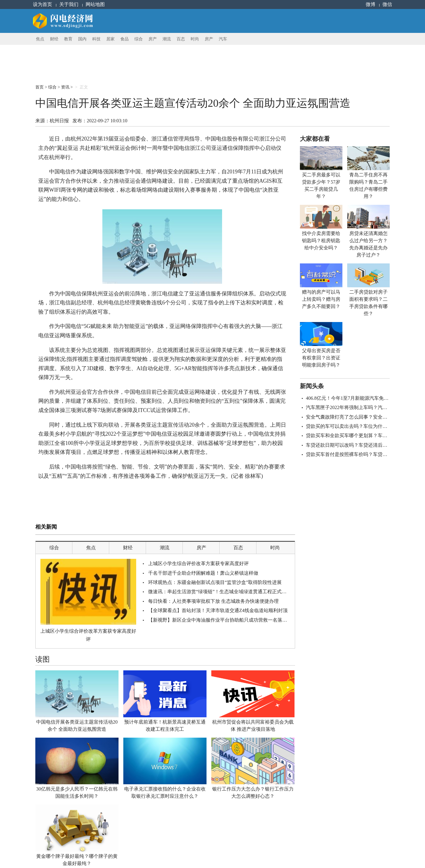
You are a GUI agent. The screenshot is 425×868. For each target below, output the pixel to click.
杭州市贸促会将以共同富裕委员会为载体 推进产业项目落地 (253, 726)
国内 (82, 39)
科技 (96, 39)
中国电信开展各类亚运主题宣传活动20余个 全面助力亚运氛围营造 (77, 726)
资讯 (65, 87)
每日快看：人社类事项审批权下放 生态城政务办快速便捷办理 (213, 601)
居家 (110, 39)
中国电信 (58, 497)
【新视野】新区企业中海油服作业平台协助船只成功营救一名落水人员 (222, 620)
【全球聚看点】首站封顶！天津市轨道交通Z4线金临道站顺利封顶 (218, 610)
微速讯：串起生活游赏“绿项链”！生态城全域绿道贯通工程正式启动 (220, 592)
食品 (125, 39)
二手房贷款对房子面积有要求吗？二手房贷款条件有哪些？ (368, 303)
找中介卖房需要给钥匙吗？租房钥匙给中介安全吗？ (321, 241)
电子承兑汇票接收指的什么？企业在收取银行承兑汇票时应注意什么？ (165, 793)
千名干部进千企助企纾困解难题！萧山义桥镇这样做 (203, 573)
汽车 (223, 39)
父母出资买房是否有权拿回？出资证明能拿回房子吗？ (321, 358)
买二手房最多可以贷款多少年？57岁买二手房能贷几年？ (321, 186)
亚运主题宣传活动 (80, 497)
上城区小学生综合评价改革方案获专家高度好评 (88, 635)
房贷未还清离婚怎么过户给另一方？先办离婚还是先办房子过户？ (368, 244)
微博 (371, 4)
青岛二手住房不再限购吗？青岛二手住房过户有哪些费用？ (368, 186)
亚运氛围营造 (106, 497)
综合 (139, 39)
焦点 (40, 39)
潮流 (167, 39)
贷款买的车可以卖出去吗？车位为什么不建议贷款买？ (363, 426)
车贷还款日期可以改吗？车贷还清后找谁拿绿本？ (359, 445)
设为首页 (42, 4)
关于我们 (69, 4)
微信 (387, 4)
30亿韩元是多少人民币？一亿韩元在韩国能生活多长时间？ (77, 793)
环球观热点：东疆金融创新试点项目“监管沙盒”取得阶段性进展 (215, 582)
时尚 (195, 39)
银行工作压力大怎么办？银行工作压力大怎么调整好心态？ (253, 793)
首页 (40, 87)
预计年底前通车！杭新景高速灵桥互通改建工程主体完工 (165, 726)
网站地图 (95, 4)
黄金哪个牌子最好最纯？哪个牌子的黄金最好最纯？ (77, 860)
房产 (153, 39)
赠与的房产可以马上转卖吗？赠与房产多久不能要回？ (321, 299)
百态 (181, 39)
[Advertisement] (180, 58)
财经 (54, 39)
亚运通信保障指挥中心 (136, 497)
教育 (68, 39)
